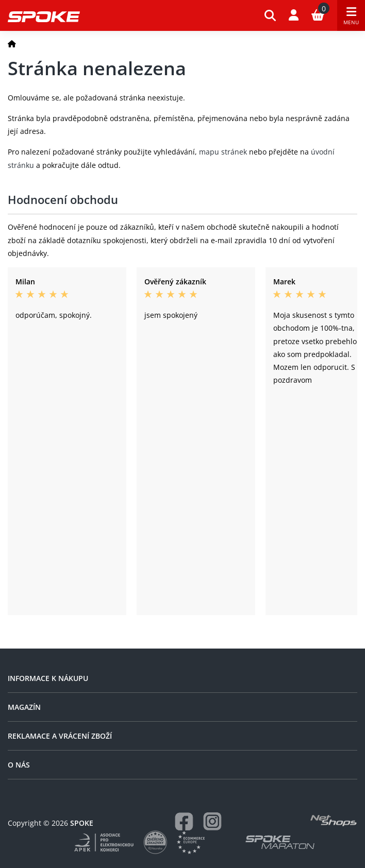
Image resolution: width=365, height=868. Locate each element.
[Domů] (12, 44)
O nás (19, 765)
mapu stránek (223, 152)
